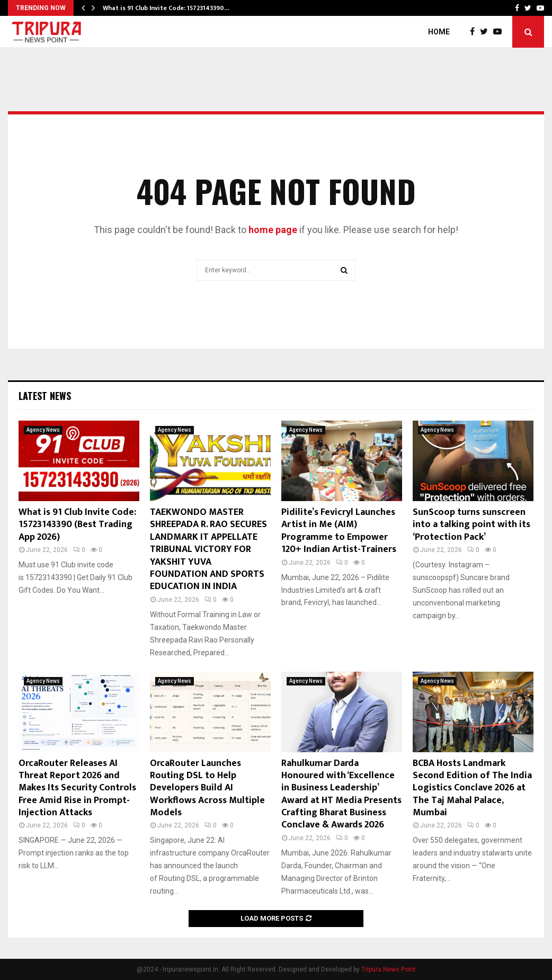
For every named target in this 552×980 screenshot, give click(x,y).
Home (439, 32)
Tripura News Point (389, 969)
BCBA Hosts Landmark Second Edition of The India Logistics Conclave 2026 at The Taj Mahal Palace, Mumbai (472, 788)
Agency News (43, 430)
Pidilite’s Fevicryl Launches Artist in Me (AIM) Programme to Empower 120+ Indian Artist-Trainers (339, 531)
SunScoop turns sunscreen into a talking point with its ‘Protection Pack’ (471, 525)
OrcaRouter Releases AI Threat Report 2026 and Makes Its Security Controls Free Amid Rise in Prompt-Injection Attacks (77, 788)
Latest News (45, 396)
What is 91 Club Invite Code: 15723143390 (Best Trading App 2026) (77, 525)
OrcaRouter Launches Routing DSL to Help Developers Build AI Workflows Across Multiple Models (207, 788)
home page (273, 230)
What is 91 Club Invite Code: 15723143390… (166, 8)
